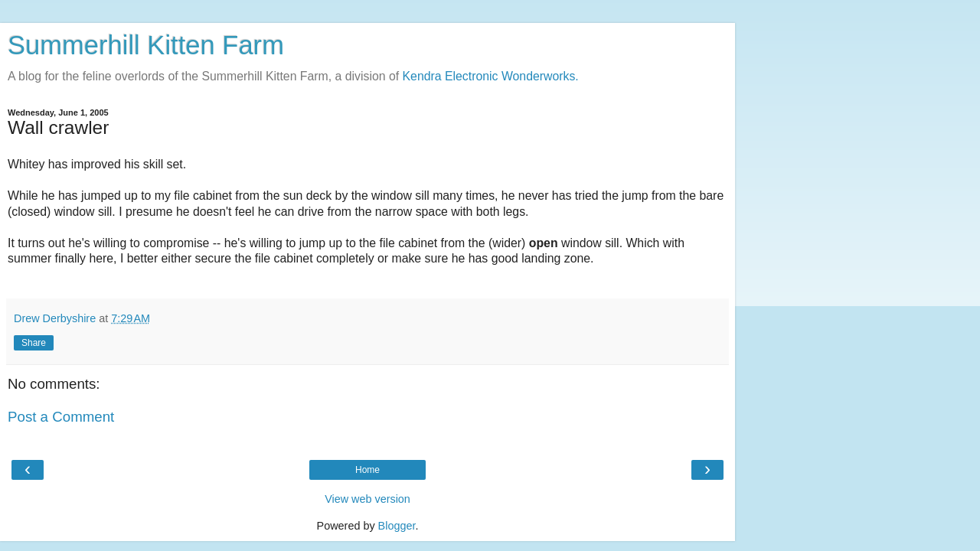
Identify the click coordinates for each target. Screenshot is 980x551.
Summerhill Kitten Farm (146, 45)
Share (34, 343)
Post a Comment (61, 417)
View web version (367, 499)
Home (367, 470)
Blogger (397, 526)
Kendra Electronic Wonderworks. (491, 76)
